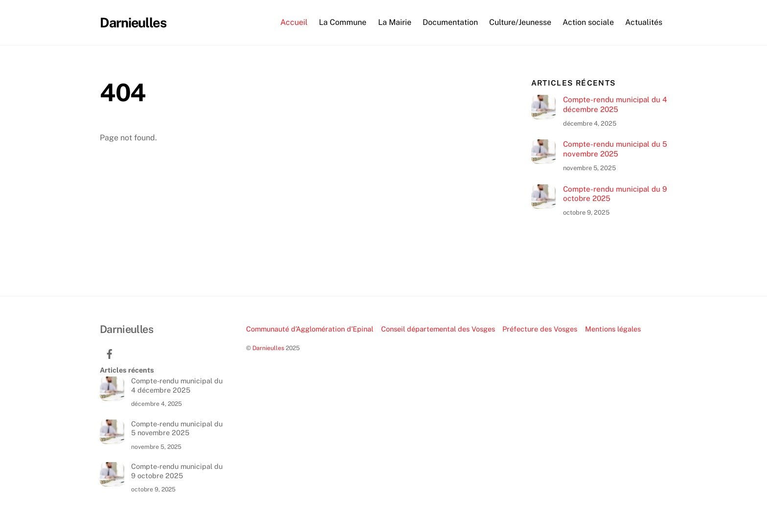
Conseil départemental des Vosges (438, 329)
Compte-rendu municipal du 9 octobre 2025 (615, 194)
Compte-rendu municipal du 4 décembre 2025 (615, 104)
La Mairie (395, 22)
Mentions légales (613, 329)
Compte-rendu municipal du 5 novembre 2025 (615, 149)
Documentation (450, 22)
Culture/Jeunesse (520, 22)
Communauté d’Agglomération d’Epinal (310, 329)
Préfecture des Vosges (540, 329)
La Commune (343, 22)
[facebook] (110, 353)
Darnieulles (268, 348)
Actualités (644, 22)
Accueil (294, 22)
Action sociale (588, 22)
